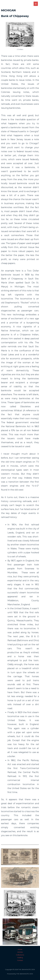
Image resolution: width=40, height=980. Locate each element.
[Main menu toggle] (36, 4)
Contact (20, 960)
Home (20, 949)
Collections (20, 955)
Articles (20, 952)
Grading (20, 958)
